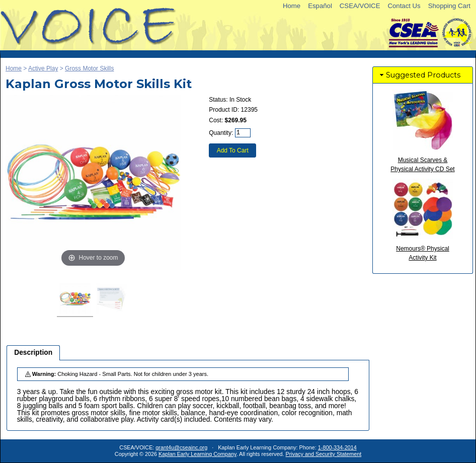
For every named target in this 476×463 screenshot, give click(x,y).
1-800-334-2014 (337, 447)
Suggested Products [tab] (419, 75)
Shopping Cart (449, 6)
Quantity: (221, 133)
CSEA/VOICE (360, 6)
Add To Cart (233, 150)
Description (33, 353)
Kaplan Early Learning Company (197, 454)
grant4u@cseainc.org (181, 447)
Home (292, 6)
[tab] (33, 353)
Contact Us (404, 6)
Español (320, 6)
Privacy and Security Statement (324, 454)
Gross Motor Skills (89, 68)
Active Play (43, 68)
